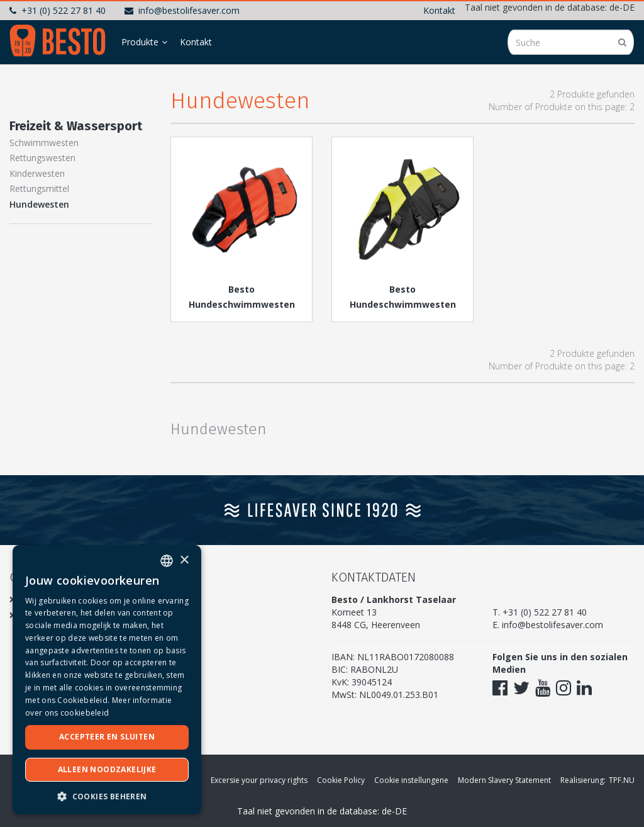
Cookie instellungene (411, 780)
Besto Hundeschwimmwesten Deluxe (403, 304)
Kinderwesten (37, 173)
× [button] (184, 560)
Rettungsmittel (39, 188)
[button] (107, 796)
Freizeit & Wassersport (76, 126)
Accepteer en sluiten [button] (107, 737)
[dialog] (107, 680)
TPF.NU (622, 780)
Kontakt (439, 10)
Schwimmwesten (44, 143)
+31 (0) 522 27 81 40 (58, 10)
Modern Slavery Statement (504, 780)
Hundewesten (39, 204)
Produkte (140, 42)
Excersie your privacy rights (259, 780)
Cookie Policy (341, 780)
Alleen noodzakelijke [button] (107, 769)
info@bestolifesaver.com (182, 10)
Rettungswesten (42, 158)
